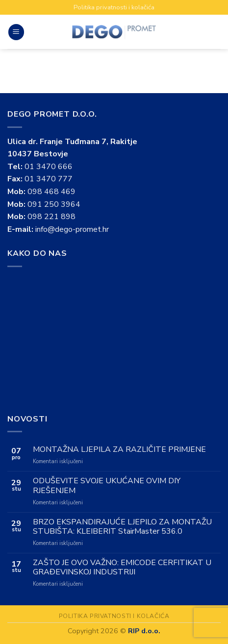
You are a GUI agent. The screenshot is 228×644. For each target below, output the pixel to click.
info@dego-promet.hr (72, 229)
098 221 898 (51, 217)
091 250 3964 (54, 204)
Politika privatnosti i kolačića (114, 7)
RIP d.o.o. (144, 631)
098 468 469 (51, 192)
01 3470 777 (49, 179)
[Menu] (16, 32)
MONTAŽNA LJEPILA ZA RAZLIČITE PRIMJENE (119, 450)
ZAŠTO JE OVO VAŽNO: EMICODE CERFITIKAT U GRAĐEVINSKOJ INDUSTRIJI (122, 568)
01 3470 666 (49, 167)
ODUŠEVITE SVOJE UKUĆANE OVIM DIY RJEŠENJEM (107, 486)
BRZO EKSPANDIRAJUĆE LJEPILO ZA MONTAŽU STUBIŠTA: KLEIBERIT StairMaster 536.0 (122, 527)
